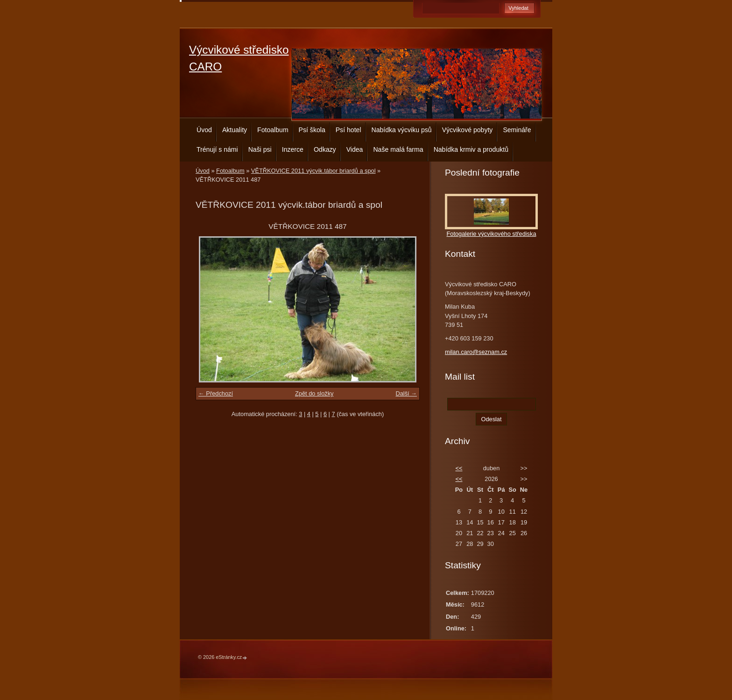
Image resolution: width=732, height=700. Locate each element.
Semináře (517, 130)
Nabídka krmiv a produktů (471, 149)
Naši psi (260, 149)
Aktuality (235, 130)
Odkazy (325, 149)
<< (459, 468)
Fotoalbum (273, 130)
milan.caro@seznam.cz (476, 352)
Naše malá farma (398, 149)
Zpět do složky (314, 393)
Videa (355, 149)
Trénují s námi (217, 149)
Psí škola (312, 130)
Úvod (204, 130)
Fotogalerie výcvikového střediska (491, 234)
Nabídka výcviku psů (402, 130)
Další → (406, 393)
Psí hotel (348, 130)
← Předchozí (216, 393)
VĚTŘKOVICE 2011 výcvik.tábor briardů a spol (313, 171)
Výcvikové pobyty (468, 130)
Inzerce (293, 149)
